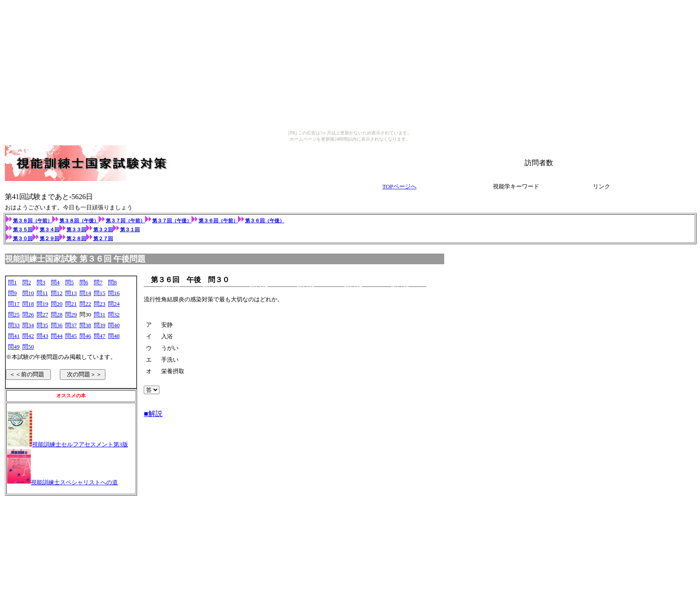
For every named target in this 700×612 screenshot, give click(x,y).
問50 (28, 347)
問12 (57, 293)
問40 (114, 325)
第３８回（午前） (33, 221)
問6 (84, 282)
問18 (28, 304)
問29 (71, 314)
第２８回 (76, 238)
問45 (71, 336)
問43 (42, 336)
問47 (100, 336)
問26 (28, 314)
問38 (85, 325)
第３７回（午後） (172, 221)
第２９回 (50, 238)
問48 (114, 336)
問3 (41, 282)
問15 (100, 293)
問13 (71, 293)
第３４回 (50, 229)
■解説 (153, 414)
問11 (42, 293)
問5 (70, 282)
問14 (85, 293)
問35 (42, 325)
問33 (14, 325)
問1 (12, 282)
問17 (14, 304)
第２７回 (103, 238)
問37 (71, 325)
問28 (57, 314)
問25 (14, 314)
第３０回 (23, 238)
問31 (100, 314)
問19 (42, 304)
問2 (27, 282)
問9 (12, 293)
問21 (71, 304)
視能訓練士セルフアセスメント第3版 (80, 444)
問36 (57, 325)
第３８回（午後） (79, 221)
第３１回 (130, 229)
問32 (114, 314)
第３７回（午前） (125, 221)
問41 (14, 336)
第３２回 (103, 229)
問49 (14, 347)
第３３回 (76, 229)
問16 (114, 293)
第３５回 (23, 229)
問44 (57, 336)
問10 (28, 293)
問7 (98, 282)
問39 (100, 325)
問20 (57, 304)
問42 (28, 336)
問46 (85, 336)
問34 (28, 325)
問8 (112, 282)
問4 (55, 282)
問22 (85, 304)
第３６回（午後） (265, 221)
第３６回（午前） (222, 221)
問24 (114, 304)
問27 (42, 314)
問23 (100, 304)
